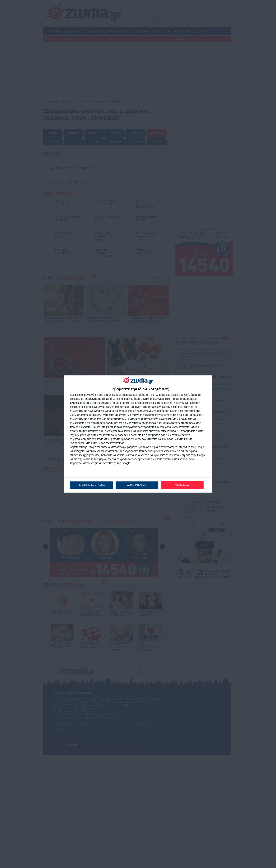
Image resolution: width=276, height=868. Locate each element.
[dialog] (138, 434)
